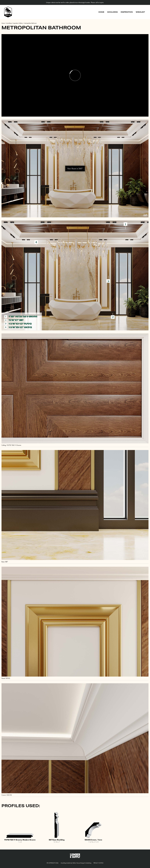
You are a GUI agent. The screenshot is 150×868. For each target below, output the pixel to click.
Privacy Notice (98, 863)
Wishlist (140, 12)
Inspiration (127, 12)
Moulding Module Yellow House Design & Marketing (76, 863)
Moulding (112, 12)
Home (101, 12)
